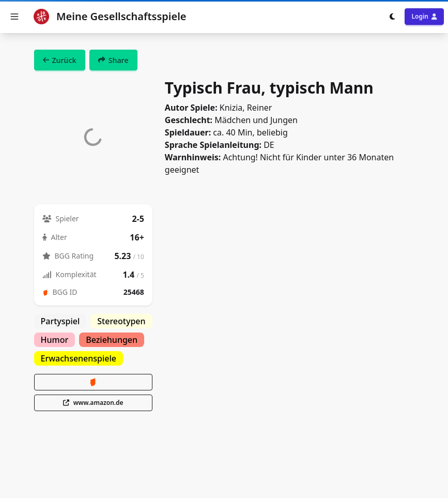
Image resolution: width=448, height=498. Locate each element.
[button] (14, 17)
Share (113, 60)
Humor (55, 340)
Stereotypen (121, 321)
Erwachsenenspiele (79, 358)
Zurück (60, 60)
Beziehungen (112, 340)
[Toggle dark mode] (392, 17)
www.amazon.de (93, 403)
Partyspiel (60, 321)
